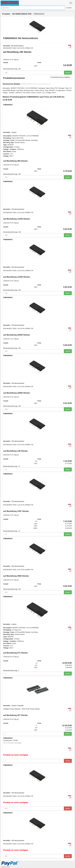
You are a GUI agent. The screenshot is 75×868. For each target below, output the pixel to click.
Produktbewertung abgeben (60, 77)
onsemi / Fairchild (17, 706)
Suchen (69, 8)
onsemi (14, 132)
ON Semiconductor (17, 46)
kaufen (68, 73)
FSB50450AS (8, 105)
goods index (5, 867)
